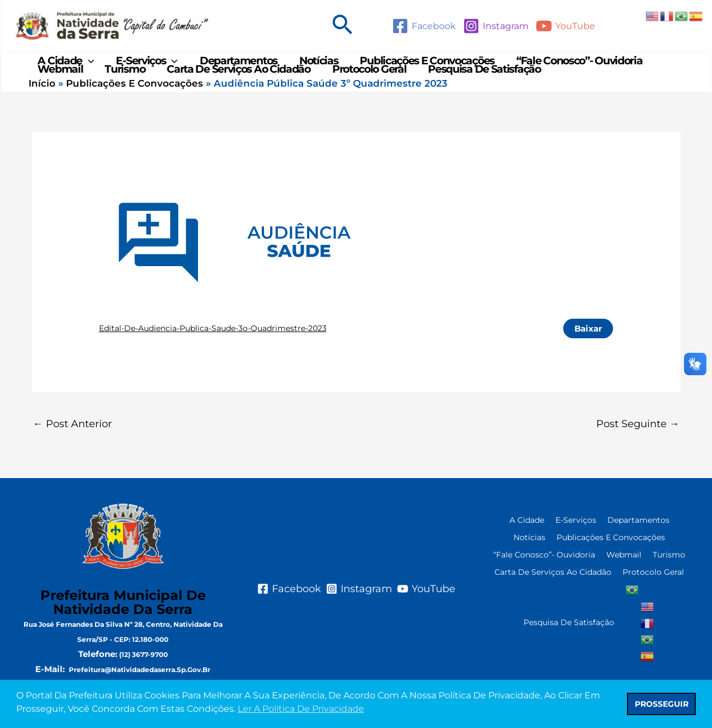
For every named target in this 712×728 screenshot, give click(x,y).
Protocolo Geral (363, 91)
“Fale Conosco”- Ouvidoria (570, 68)
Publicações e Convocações (420, 68)
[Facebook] (424, 26)
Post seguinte (638, 454)
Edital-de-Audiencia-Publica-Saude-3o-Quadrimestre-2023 (213, 358)
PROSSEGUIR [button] (662, 704)
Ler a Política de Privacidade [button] (301, 709)
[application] (88, 68)
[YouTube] (565, 26)
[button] (342, 26)
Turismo (122, 91)
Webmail (60, 91)
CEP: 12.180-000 (141, 670)
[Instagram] (496, 26)
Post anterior (72, 454)
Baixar (588, 359)
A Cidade (65, 68)
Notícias (313, 68)
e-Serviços (144, 68)
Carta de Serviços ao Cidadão (235, 91)
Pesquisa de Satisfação (477, 91)
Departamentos (234, 68)
